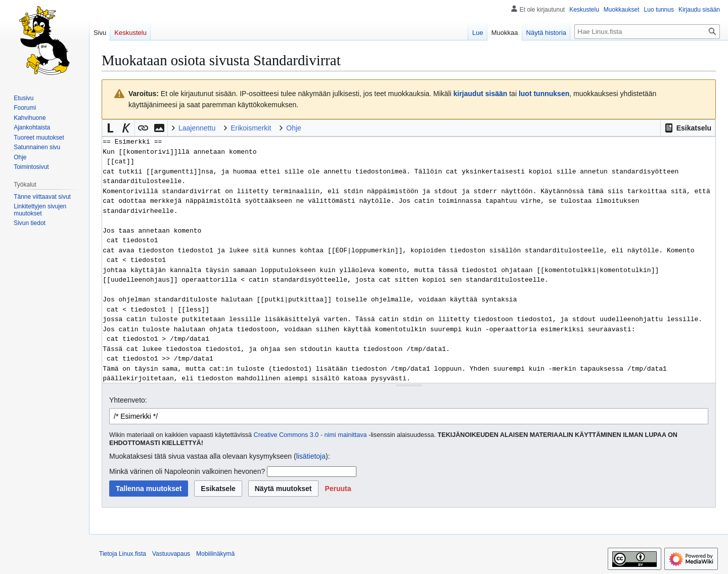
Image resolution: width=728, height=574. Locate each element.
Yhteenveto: (128, 400)
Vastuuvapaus (171, 554)
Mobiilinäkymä (215, 554)
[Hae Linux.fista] (647, 32)
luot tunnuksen (544, 94)
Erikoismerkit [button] (251, 128)
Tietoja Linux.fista (123, 554)
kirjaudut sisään (481, 94)
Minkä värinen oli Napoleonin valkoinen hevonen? (187, 471)
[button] (688, 128)
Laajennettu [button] (197, 128)
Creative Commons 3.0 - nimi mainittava (310, 435)
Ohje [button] (294, 128)
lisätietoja (311, 456)
